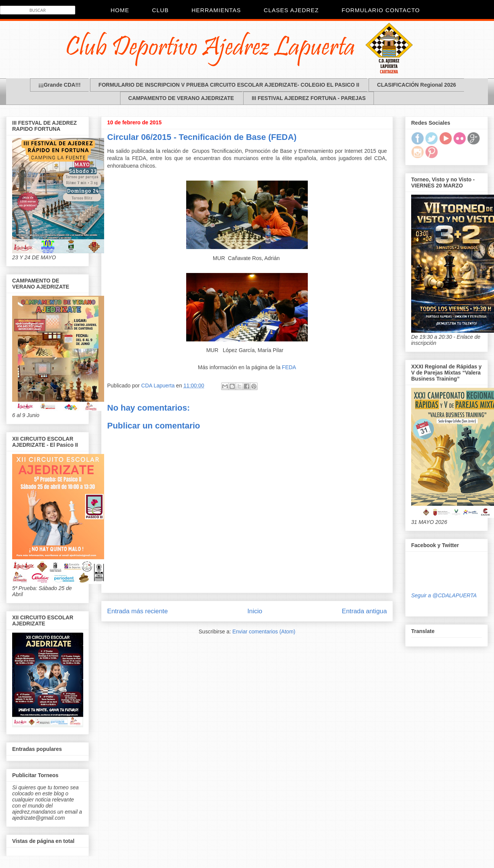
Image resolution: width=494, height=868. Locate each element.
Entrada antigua (365, 611)
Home (120, 10)
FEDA (289, 367)
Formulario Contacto (381, 10)
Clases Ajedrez (291, 10)
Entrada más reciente (138, 611)
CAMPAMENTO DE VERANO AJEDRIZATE (181, 98)
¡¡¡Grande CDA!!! (59, 85)
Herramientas (216, 10)
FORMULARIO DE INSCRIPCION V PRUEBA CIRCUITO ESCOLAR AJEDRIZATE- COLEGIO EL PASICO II (229, 85)
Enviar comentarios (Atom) (264, 632)
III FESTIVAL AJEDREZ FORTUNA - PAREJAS (309, 98)
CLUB (160, 10)
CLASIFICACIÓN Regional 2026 (416, 85)
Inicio (255, 611)
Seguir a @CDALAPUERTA (444, 595)
